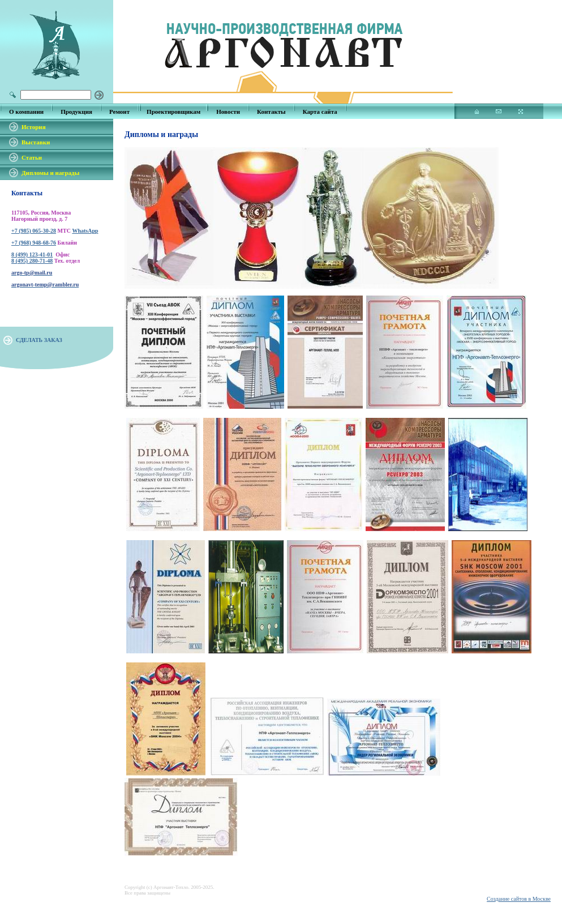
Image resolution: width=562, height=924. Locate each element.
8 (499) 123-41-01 (32, 254)
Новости (228, 112)
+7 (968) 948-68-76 (34, 243)
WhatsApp (85, 231)
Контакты (271, 112)
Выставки (36, 142)
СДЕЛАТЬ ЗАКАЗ (39, 340)
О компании (26, 112)
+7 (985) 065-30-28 (34, 231)
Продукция (76, 112)
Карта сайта (320, 112)
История (34, 127)
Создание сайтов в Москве (519, 899)
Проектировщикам (173, 112)
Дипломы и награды (50, 173)
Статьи (32, 157)
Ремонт (119, 112)
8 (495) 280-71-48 (32, 261)
